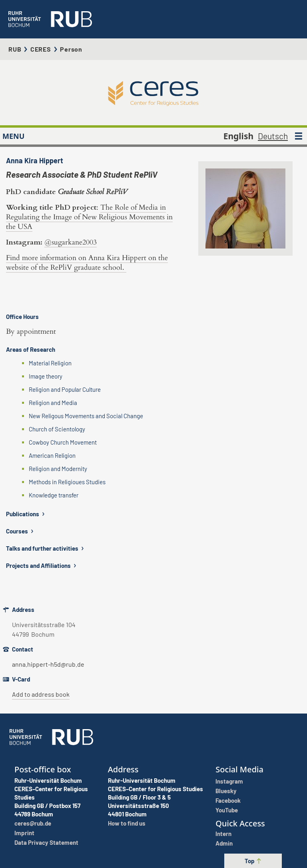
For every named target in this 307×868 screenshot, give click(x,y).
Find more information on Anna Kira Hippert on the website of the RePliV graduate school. (87, 263)
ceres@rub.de (33, 823)
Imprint (24, 833)
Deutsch (273, 136)
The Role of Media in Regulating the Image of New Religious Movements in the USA (89, 217)
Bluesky (226, 791)
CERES (41, 49)
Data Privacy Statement (46, 842)
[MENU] (299, 136)
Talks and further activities (46, 548)
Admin (224, 843)
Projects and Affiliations (42, 565)
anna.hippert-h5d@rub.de (48, 664)
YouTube (227, 810)
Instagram (229, 781)
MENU (13, 136)
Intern (223, 834)
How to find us (127, 823)
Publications (26, 514)
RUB (15, 49)
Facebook (228, 800)
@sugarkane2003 (71, 242)
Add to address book (41, 694)
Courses (21, 531)
